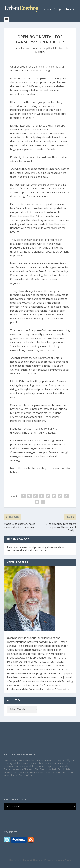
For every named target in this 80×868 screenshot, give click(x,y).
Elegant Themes (32, 860)
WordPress (64, 860)
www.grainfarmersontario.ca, (44, 405)
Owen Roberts (33, 48)
